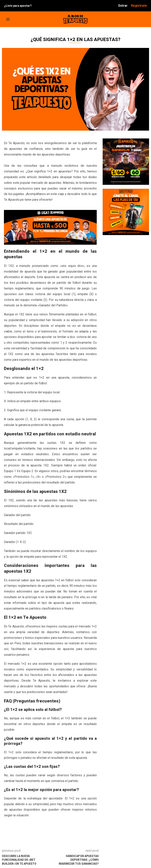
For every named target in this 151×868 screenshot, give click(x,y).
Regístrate (139, 6)
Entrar (123, 6)
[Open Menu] (8, 19)
